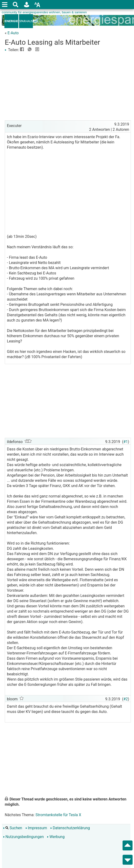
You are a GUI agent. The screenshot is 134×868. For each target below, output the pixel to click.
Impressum (36, 828)
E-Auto (13, 33)
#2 (126, 699)
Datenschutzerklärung (70, 828)
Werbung (56, 837)
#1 (126, 442)
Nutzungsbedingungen (23, 837)
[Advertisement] (68, 86)
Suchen (13, 828)
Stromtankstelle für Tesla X (58, 815)
